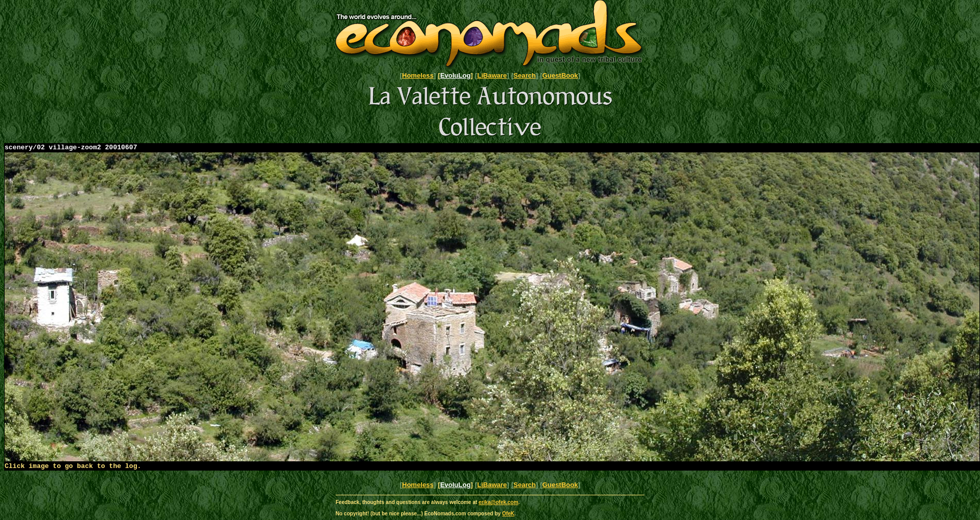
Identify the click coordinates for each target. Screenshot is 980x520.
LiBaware (492, 75)
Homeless (418, 75)
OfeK (508, 517)
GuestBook (560, 75)
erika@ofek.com (498, 505)
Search (525, 75)
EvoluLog (455, 75)
